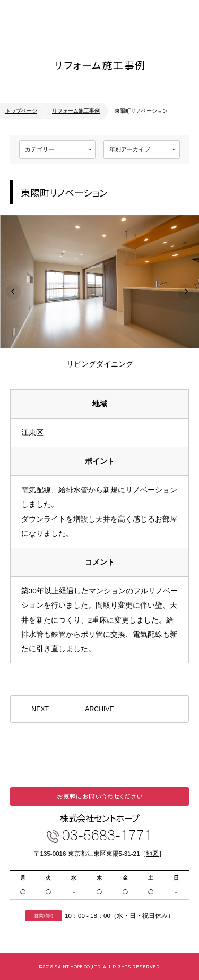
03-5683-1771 (107, 835)
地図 (152, 854)
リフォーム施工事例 (76, 111)
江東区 (32, 433)
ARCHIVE (99, 709)
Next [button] (186, 292)
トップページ (21, 111)
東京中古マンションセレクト (58, 13)
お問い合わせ (153, 13)
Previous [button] (13, 292)
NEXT (40, 709)
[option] (99, 291)
